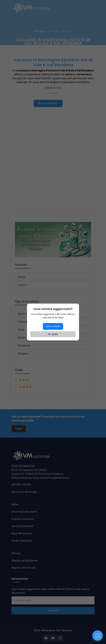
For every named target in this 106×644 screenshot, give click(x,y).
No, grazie (53, 334)
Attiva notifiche (53, 326)
